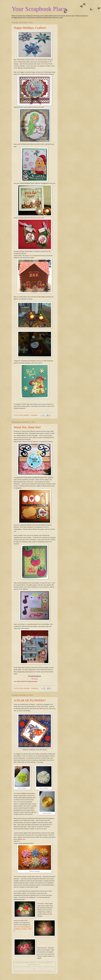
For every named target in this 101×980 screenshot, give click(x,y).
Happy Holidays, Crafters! (30, 28)
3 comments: (34, 415)
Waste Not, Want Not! (27, 427)
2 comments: (35, 688)
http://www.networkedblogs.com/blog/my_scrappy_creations (23, 929)
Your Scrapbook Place (39, 9)
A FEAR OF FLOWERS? (30, 700)
